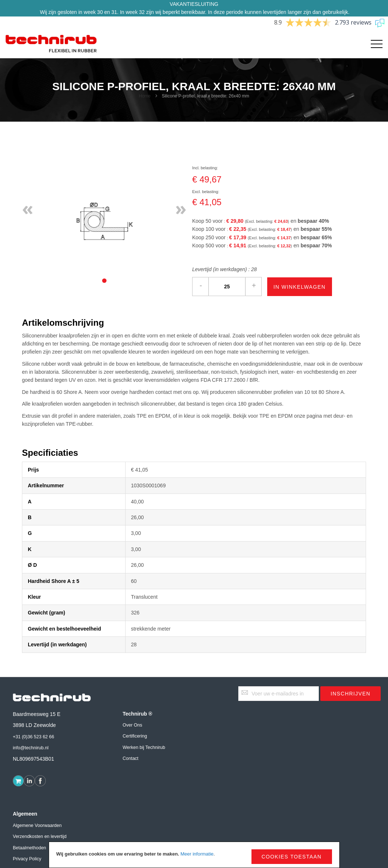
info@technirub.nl (31, 748)
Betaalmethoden (29, 848)
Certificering (135, 736)
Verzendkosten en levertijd (40, 836)
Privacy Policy (27, 859)
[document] (194, 855)
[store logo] (51, 44)
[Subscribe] (350, 694)
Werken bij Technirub (144, 747)
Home (145, 96)
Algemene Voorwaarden (37, 825)
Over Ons (133, 725)
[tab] (104, 281)
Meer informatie (197, 854)
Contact (130, 758)
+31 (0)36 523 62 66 (33, 737)
